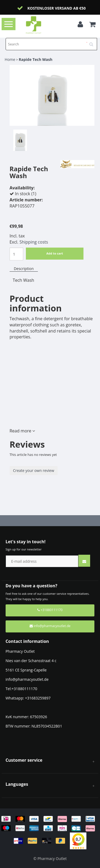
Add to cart (55, 253)
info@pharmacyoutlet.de (50, 626)
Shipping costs (34, 242)
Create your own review (34, 470)
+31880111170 (50, 610)
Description (24, 269)
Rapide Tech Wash (35, 59)
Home (10, 59)
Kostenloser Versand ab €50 (57, 8)
